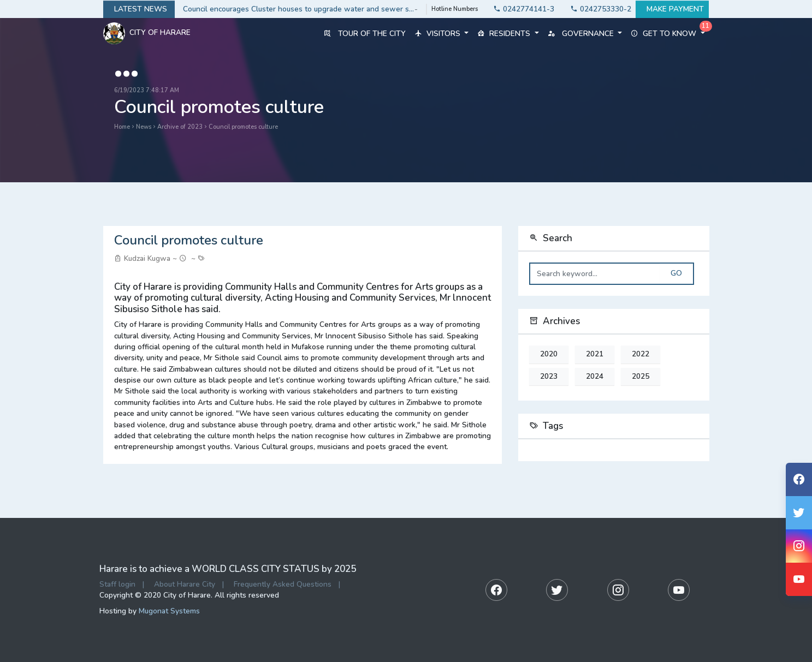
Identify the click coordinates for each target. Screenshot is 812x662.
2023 (549, 377)
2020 (549, 354)
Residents (508, 34)
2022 (641, 354)
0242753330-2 (598, 9)
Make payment (672, 9)
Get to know (668, 34)
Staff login (117, 584)
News (144, 127)
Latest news (139, 9)
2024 (595, 377)
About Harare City (185, 584)
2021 (595, 354)
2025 (641, 377)
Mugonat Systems (169, 611)
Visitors (441, 34)
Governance (585, 34)
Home (122, 127)
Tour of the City (365, 34)
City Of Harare (147, 33)
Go (676, 273)
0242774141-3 (521, 9)
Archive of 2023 (180, 127)
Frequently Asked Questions (283, 584)
